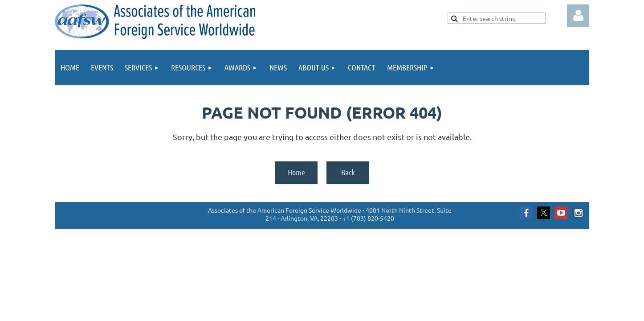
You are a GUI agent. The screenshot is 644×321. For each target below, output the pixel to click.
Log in (578, 16)
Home (296, 172)
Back (348, 172)
